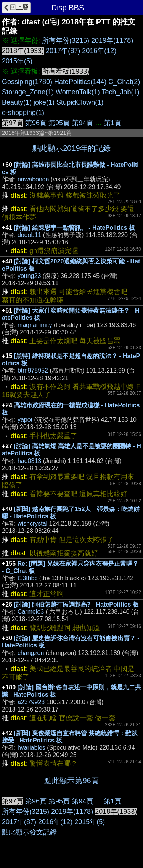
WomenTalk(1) (78, 92)
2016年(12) (99, 51)
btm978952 (33, 370)
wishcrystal (32, 524)
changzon (31, 653)
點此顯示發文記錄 (29, 832)
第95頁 (59, 123)
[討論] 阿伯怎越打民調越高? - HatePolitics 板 (76, 604)
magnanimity (35, 325)
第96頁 (36, 123)
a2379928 (31, 702)
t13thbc (27, 578)
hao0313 (29, 461)
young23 (29, 276)
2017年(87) (63, 51)
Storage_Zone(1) (28, 92)
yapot (25, 420)
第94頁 (82, 123)
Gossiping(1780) (27, 82)
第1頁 (112, 123)
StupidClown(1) (80, 102)
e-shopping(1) (23, 113)
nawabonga (33, 179)
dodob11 (29, 235)
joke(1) (44, 102)
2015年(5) (17, 61)
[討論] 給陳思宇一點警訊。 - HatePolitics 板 (75, 228)
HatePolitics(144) (80, 82)
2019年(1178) (112, 40)
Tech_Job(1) (121, 92)
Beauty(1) (17, 102)
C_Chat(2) (124, 82)
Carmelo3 (31, 612)
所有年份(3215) (66, 40)
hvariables (31, 748)
